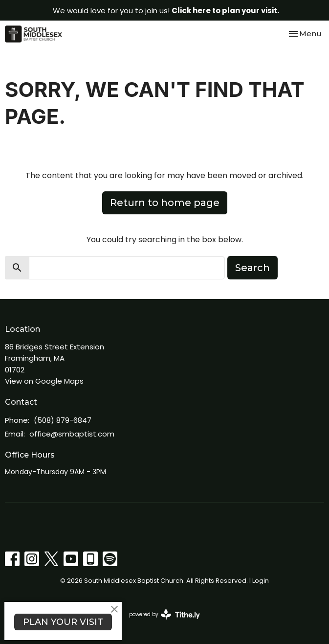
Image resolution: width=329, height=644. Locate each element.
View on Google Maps (44, 381)
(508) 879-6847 (63, 420)
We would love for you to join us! (166, 11)
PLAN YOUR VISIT (63, 622)
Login (261, 581)
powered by (164, 614)
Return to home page (165, 203)
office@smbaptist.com (72, 434)
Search (252, 268)
